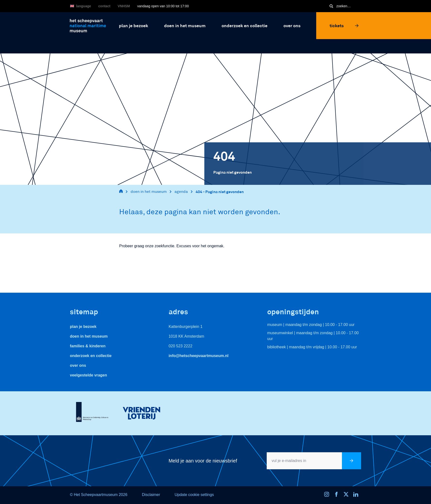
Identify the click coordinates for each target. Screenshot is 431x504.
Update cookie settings (194, 495)
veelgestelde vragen (88, 375)
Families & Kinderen (88, 346)
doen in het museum (149, 192)
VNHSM (124, 6)
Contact (104, 6)
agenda (181, 192)
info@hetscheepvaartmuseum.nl (199, 356)
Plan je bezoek (83, 327)
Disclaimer (151, 495)
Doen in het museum (89, 336)
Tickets (344, 26)
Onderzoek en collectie (91, 356)
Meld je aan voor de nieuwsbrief (203, 461)
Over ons (78, 365)
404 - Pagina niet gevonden (220, 192)
